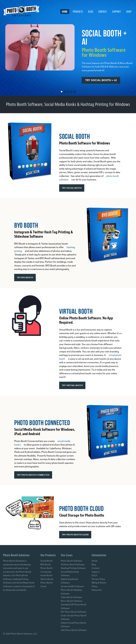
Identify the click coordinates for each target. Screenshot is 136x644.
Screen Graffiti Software (72, 587)
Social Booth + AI (106, 37)
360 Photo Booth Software (74, 630)
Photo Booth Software (71, 561)
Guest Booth (46, 576)
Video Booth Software (71, 597)
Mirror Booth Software (72, 601)
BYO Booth (26, 225)
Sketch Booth (47, 579)
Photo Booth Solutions (23, 12)
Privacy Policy (98, 579)
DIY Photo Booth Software (73, 612)
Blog (91, 11)
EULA (94, 576)
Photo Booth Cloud (81, 508)
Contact (103, 11)
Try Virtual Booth (72, 385)
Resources (97, 590)
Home (65, 11)
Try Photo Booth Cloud (75, 535)
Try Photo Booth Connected (33, 475)
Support (117, 11)
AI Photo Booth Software (73, 565)
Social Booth (74, 136)
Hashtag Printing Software (73, 568)
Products (78, 11)
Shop (129, 11)
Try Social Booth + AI (103, 80)
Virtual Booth (76, 311)
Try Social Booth (72, 188)
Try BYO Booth (25, 277)
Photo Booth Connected (42, 423)
